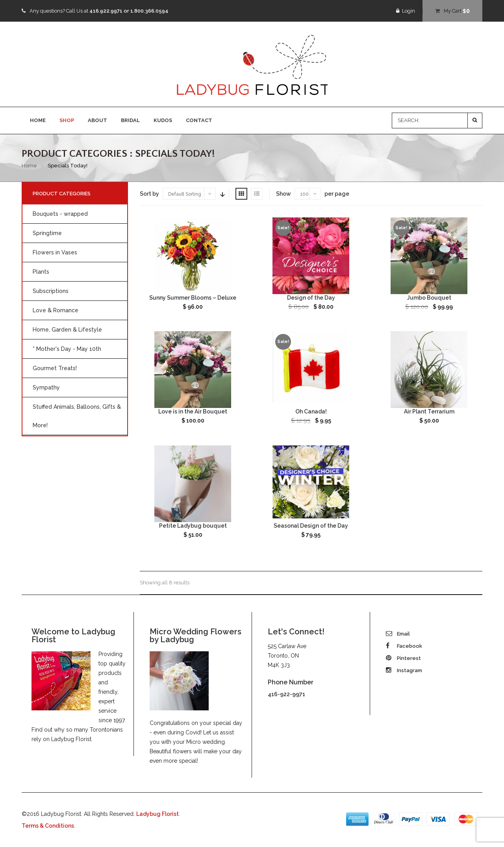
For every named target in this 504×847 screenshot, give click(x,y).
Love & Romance (56, 310)
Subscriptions (51, 291)
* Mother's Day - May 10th (67, 349)
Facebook (404, 646)
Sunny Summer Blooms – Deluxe (193, 298)
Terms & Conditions (48, 826)
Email (398, 634)
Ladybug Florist (157, 814)
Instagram (404, 670)
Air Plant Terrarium (429, 411)
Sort (222, 194)
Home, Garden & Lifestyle (67, 330)
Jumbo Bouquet (429, 298)
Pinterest (403, 658)
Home (29, 166)
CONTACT (199, 120)
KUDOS (163, 120)
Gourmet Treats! (55, 368)
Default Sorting (185, 194)
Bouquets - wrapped (60, 214)
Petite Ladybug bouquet (193, 526)
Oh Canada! (311, 411)
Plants (41, 272)
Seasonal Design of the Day (311, 526)
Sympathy (46, 387)
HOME (38, 120)
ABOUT (97, 120)
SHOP (67, 120)
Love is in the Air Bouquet (193, 411)
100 (304, 194)
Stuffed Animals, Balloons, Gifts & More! (77, 416)
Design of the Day (311, 298)
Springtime (47, 233)
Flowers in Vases (55, 252)
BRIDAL (130, 120)
